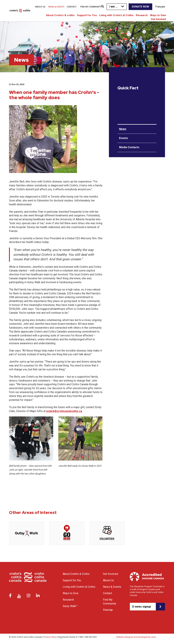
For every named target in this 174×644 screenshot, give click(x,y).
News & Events (56, 7)
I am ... (113, 7)
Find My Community (91, 7)
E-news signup (142, 607)
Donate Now (140, 7)
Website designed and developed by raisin (136, 637)
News (123, 129)
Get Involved (158, 19)
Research (142, 15)
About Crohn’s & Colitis (76, 574)
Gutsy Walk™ (70, 606)
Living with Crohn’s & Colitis (116, 15)
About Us (40, 7)
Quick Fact (128, 88)
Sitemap (108, 610)
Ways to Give (158, 15)
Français (160, 7)
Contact (72, 7)
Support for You (87, 15)
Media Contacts (129, 147)
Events (124, 138)
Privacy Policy (50, 637)
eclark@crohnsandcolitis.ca (64, 411)
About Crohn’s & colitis (60, 15)
